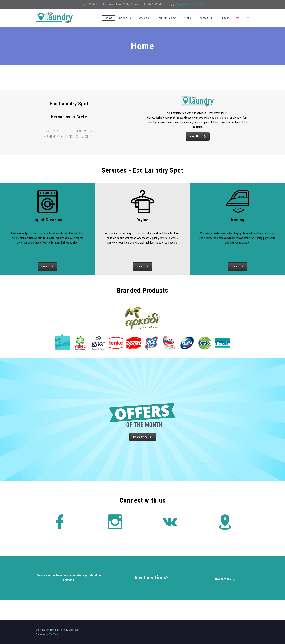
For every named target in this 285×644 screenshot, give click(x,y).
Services (143, 18)
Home (109, 18)
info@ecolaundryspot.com (189, 5)
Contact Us (205, 18)
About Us (125, 18)
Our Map (224, 18)
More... (47, 267)
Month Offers (143, 437)
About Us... (198, 136)
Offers (187, 18)
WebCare (53, 634)
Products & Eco (166, 18)
